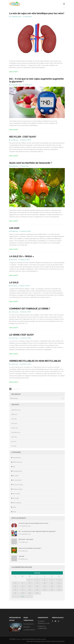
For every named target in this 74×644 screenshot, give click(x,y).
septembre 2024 (16, 410)
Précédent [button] (11, 627)
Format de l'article (18, 485)
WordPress (61, 641)
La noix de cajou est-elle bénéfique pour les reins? (37, 13)
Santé (14, 507)
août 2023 (14, 437)
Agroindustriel (17, 458)
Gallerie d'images (18, 489)
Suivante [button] (20, 627)
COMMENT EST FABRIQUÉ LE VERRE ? (30, 309)
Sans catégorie (17, 503)
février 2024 (15, 428)
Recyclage (16, 498)
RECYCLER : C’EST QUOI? (23, 137)
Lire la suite (13, 72)
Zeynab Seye (28, 17)
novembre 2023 (16, 432)
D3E (14, 467)
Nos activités (16, 494)
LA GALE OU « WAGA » (22, 256)
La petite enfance (29, 630)
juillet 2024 (14, 414)
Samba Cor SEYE (26, 140)
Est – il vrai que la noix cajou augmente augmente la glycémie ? (37, 531)
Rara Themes (46, 641)
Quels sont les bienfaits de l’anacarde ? (30, 163)
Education (16, 476)
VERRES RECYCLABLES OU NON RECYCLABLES (35, 361)
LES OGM (14, 228)
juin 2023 (14, 441)
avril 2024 (14, 419)
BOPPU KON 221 (17, 462)
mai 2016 (14, 446)
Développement (17, 471)
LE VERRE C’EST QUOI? (22, 335)
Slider (14, 512)
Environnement (17, 480)
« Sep (22, 596)
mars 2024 (14, 423)
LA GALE (14, 282)
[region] (16, 627)
